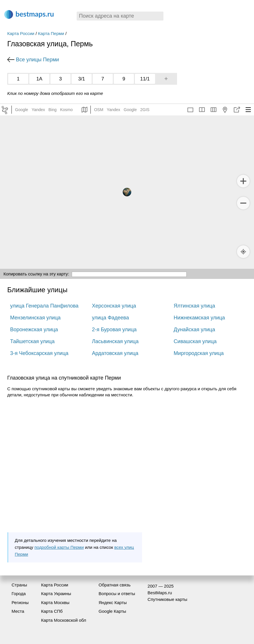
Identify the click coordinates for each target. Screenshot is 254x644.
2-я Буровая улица (114, 330)
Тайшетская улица (32, 341)
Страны (19, 585)
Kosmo (67, 110)
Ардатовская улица (115, 353)
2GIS (145, 110)
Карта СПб (52, 611)
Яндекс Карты (113, 602)
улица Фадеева (111, 318)
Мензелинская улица (35, 318)
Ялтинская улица (194, 306)
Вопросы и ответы (117, 594)
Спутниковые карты (167, 599)
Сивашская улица (195, 341)
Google (22, 110)
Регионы (20, 602)
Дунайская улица (194, 330)
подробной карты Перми (59, 547)
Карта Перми (51, 33)
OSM (99, 110)
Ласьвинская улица (115, 341)
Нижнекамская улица (199, 318)
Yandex (38, 110)
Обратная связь (115, 585)
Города (19, 594)
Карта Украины (56, 594)
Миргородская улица (199, 353)
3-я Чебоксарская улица (39, 353)
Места (18, 611)
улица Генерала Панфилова (44, 306)
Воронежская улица (34, 330)
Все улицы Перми (37, 60)
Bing (53, 110)
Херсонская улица (114, 306)
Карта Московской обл (64, 620)
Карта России (21, 33)
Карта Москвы (55, 602)
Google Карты (112, 611)
